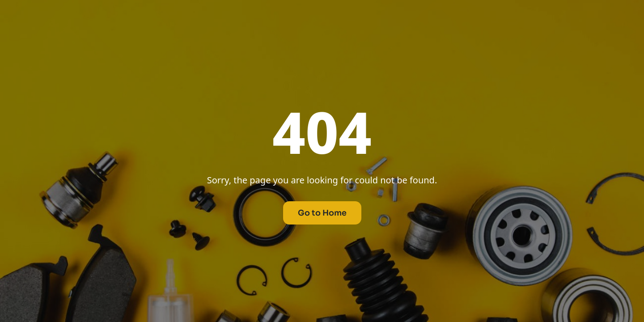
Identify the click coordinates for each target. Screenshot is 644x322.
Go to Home (322, 213)
